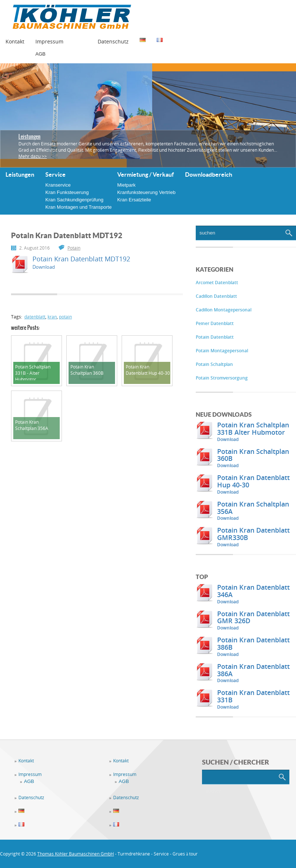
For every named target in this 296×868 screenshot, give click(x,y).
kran (52, 317)
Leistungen (29, 137)
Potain (74, 248)
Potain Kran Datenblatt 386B (253, 643)
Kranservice (58, 185)
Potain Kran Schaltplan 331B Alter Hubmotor (253, 428)
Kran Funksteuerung (67, 192)
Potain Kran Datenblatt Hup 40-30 (253, 481)
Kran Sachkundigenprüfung (74, 200)
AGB (40, 54)
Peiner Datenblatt (215, 323)
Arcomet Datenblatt (217, 283)
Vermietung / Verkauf (146, 174)
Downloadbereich (209, 174)
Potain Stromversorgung (222, 378)
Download (228, 439)
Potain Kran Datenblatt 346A (253, 591)
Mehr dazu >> (33, 156)
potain (65, 317)
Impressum (49, 41)
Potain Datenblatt (215, 337)
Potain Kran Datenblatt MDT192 (81, 259)
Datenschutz (113, 41)
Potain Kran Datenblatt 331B (253, 696)
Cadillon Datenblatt (216, 296)
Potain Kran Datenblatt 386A (253, 670)
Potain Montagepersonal (222, 351)
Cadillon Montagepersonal (224, 310)
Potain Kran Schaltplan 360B (253, 455)
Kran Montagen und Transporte (79, 207)
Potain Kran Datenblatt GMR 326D (253, 617)
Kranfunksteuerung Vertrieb (146, 192)
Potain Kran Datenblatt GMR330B (253, 534)
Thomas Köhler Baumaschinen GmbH (76, 854)
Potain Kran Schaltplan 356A (253, 508)
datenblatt (35, 317)
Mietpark (126, 185)
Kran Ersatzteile (134, 200)
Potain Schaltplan (214, 364)
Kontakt (15, 41)
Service (55, 174)
